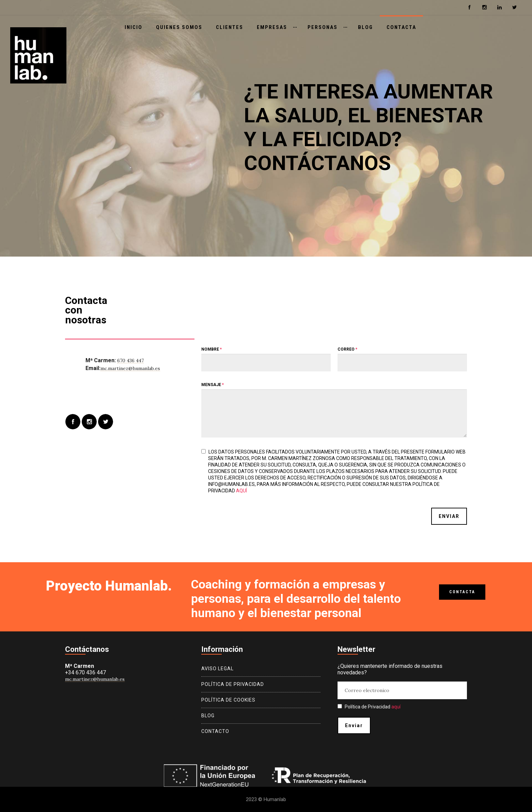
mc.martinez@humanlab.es (130, 368)
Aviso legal (217, 669)
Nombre (212, 349)
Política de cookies (228, 700)
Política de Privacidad (369, 707)
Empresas (272, 27)
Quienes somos (179, 27)
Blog (365, 27)
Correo (347, 349)
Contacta (401, 27)
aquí (241, 491)
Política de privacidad (233, 684)
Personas (323, 27)
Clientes (230, 27)
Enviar (449, 516)
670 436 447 (130, 361)
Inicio (134, 27)
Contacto (215, 731)
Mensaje (213, 385)
